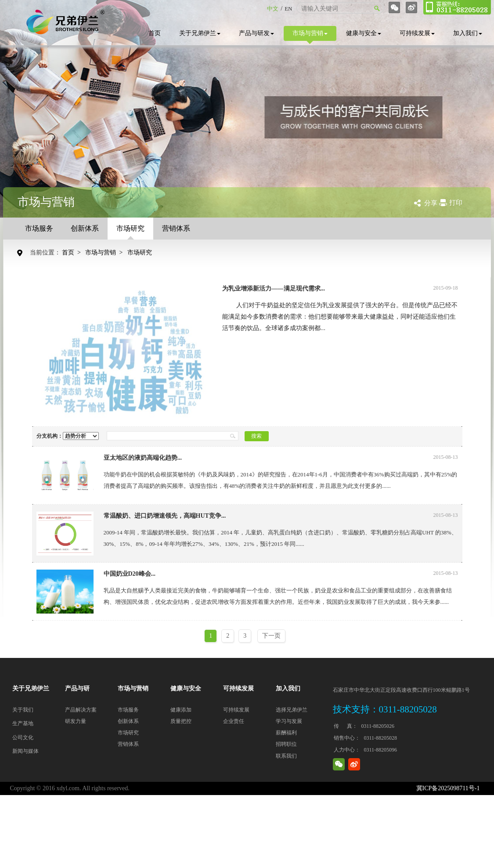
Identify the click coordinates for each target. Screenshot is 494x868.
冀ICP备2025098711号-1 (448, 788)
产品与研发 (256, 33)
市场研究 (130, 232)
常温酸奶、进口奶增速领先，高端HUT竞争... (165, 516)
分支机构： (68, 436)
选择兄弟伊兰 (292, 710)
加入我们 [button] (468, 33)
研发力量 (76, 721)
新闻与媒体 (25, 751)
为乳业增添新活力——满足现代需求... (274, 289)
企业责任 (234, 721)
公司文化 (23, 737)
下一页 (271, 636)
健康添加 (181, 710)
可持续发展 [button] (417, 33)
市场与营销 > (105, 252)
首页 (155, 33)
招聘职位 (286, 744)
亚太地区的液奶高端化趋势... (143, 458)
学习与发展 (289, 721)
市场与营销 (310, 35)
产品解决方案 (81, 710)
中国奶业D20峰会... (130, 574)
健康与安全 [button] (364, 33)
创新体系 (85, 228)
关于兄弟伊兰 (200, 33)
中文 (273, 9)
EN (288, 9)
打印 (456, 203)
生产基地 (23, 723)
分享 (431, 203)
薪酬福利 (286, 733)
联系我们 (286, 756)
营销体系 (176, 228)
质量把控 (181, 721)
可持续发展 (236, 710)
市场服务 (39, 228)
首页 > (73, 252)
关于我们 (23, 710)
